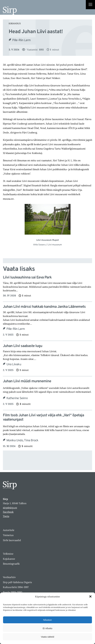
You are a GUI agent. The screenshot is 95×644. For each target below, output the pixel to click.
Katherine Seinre (17, 398)
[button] (90, 596)
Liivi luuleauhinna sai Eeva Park (27, 278)
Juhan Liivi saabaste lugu (23, 346)
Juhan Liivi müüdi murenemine (27, 381)
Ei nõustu (48, 628)
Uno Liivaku (14, 364)
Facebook (8, 512)
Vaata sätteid (47, 637)
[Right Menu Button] (90, 5)
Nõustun (48, 620)
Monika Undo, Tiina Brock (22, 441)
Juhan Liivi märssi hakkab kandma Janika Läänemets (44, 307)
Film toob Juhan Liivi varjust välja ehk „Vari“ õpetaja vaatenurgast (43, 418)
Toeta (6, 516)
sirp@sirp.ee (10, 508)
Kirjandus (15, 23)
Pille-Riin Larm (21, 40)
